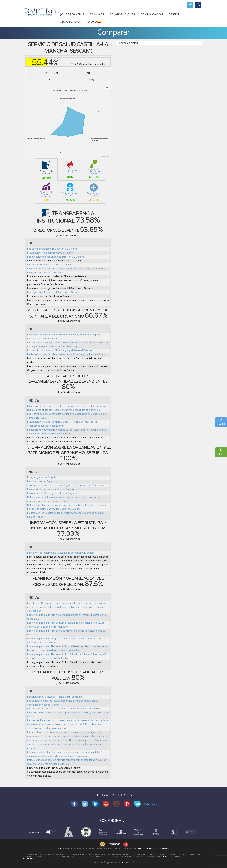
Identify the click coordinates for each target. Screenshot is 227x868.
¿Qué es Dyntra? (72, 14)
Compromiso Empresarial (158, 849)
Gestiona (175, 14)
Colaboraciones (122, 14)
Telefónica (141, 849)
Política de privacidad (124, 862)
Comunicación (152, 14)
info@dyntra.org (29, 858)
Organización (71, 22)
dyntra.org (89, 854)
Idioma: (94, 22)
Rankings (97, 14)
